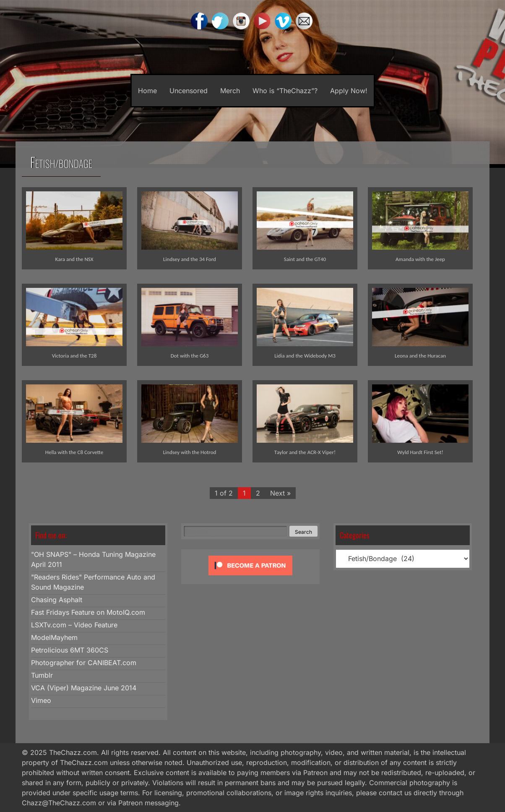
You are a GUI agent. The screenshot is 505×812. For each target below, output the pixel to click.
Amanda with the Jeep (420, 259)
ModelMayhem (54, 637)
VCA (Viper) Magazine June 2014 (84, 688)
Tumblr (42, 675)
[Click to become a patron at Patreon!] (250, 577)
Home (147, 91)
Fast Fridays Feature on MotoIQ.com (88, 612)
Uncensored (189, 91)
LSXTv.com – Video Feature (74, 625)
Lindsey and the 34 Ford (190, 259)
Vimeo (41, 700)
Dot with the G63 (190, 356)
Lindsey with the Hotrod (190, 452)
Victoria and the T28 (74, 356)
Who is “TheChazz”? (285, 91)
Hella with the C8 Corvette (74, 452)
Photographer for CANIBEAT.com (84, 663)
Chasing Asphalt (57, 600)
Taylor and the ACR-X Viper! (305, 452)
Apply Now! (349, 91)
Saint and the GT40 (305, 259)
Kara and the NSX (74, 259)
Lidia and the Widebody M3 (305, 356)
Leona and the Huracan (420, 356)
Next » (280, 493)
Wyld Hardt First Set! (420, 452)
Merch (230, 91)
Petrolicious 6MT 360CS (70, 650)
